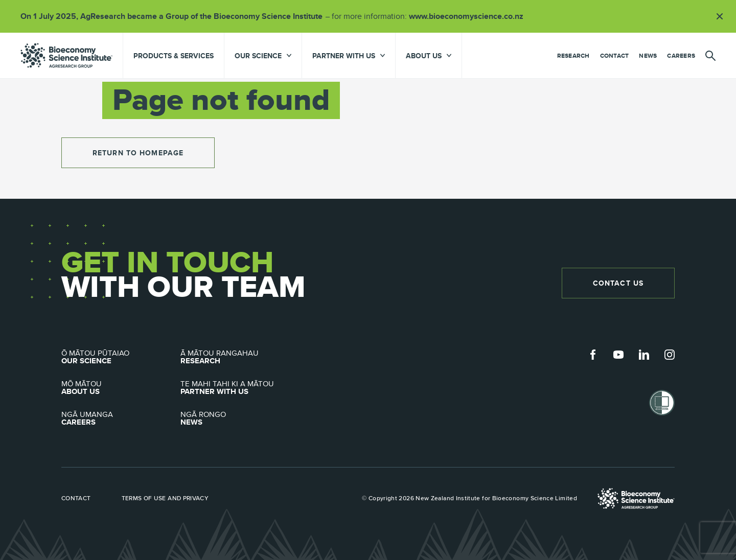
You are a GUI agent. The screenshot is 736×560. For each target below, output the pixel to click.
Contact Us (618, 283)
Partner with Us (240, 388)
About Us (121, 388)
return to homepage (138, 153)
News (648, 56)
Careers (681, 56)
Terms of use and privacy (165, 498)
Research (573, 56)
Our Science (121, 357)
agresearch (66, 55)
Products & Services (174, 56)
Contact (615, 56)
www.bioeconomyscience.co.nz (470, 16)
